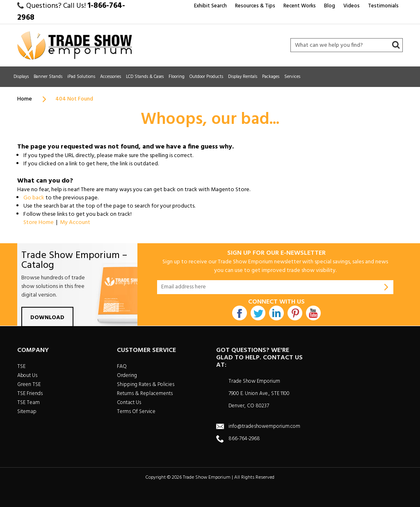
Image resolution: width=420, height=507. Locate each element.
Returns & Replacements (145, 394)
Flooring (177, 77)
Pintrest (295, 313)
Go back (34, 198)
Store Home (39, 223)
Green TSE (29, 385)
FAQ (122, 367)
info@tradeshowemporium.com (264, 426)
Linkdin (276, 313)
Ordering (127, 376)
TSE (21, 367)
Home (25, 99)
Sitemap (27, 412)
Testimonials (383, 6)
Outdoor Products (206, 77)
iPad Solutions (81, 77)
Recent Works (300, 6)
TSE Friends (30, 394)
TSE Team (29, 403)
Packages (271, 77)
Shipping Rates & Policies (146, 385)
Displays (21, 77)
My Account (75, 223)
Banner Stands (48, 77)
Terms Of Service (136, 412)
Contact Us (129, 403)
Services (292, 77)
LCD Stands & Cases (145, 77)
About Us (27, 376)
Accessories (111, 77)
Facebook (240, 313)
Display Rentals (243, 77)
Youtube (313, 313)
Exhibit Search (210, 6)
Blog (330, 6)
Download (47, 318)
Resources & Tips (255, 6)
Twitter (258, 313)
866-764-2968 (244, 439)
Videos (352, 6)
